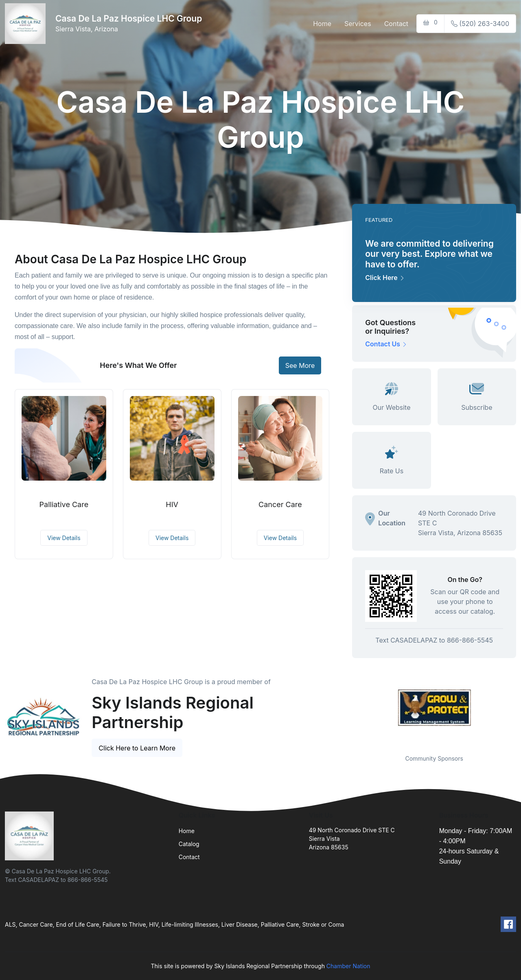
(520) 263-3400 (480, 24)
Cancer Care (280, 504)
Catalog (189, 844)
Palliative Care (64, 504)
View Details (64, 538)
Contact (396, 24)
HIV (172, 504)
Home (322, 24)
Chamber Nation (348, 966)
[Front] (27, 24)
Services (358, 24)
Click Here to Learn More (137, 748)
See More (300, 365)
